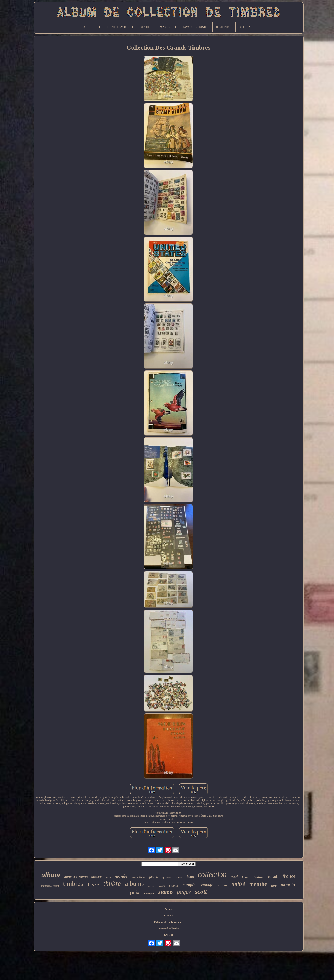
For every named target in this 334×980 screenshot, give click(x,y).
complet (190, 885)
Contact (168, 915)
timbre (112, 883)
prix (135, 892)
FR (171, 935)
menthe (258, 884)
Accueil (169, 909)
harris (246, 877)
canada (273, 877)
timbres (73, 883)
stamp (165, 892)
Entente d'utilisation (168, 928)
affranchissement (50, 886)
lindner (259, 877)
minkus (222, 885)
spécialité (167, 878)
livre (93, 885)
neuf (234, 876)
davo (162, 885)
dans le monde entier (83, 877)
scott (201, 892)
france (289, 876)
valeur (179, 877)
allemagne (149, 894)
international (138, 877)
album (51, 875)
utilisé (238, 884)
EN (166, 935)
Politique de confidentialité (168, 922)
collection (212, 875)
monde (121, 876)
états (190, 877)
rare (274, 886)
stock (108, 878)
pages (184, 892)
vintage (207, 885)
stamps (174, 885)
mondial (289, 885)
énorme (151, 886)
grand (154, 877)
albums (134, 884)
